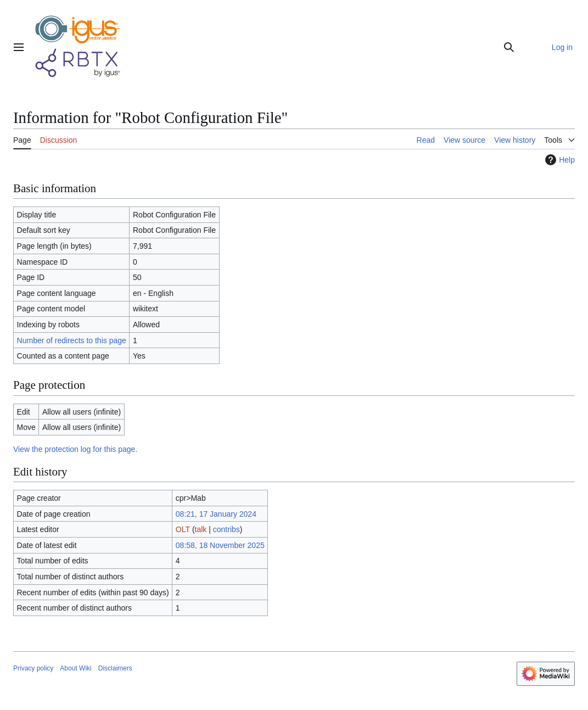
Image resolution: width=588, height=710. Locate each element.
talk (201, 529)
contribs (226, 529)
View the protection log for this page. (75, 449)
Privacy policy (33, 668)
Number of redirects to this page (72, 340)
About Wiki (75, 668)
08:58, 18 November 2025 (220, 545)
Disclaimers (115, 668)
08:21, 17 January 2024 (216, 514)
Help (559, 160)
